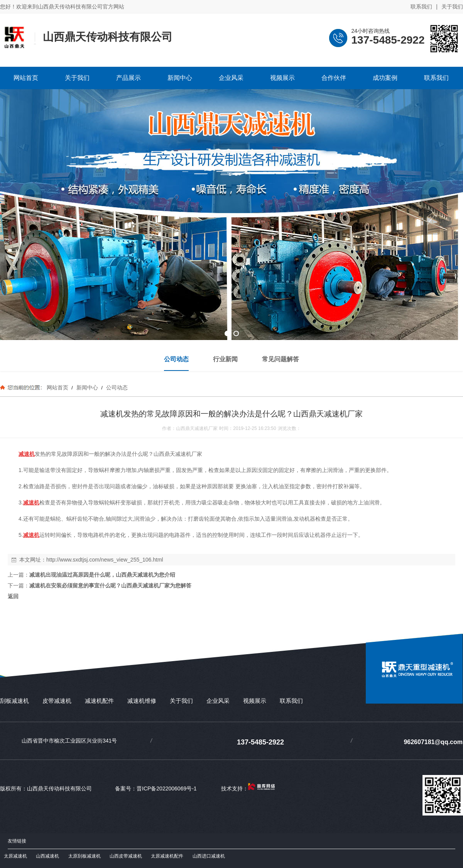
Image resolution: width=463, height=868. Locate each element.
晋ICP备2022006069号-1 (167, 788)
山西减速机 (47, 856)
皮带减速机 (57, 701)
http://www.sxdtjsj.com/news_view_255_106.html (105, 560)
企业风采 (218, 701)
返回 (13, 596)
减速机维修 (142, 701)
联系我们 (421, 7)
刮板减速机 (14, 701)
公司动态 (116, 387)
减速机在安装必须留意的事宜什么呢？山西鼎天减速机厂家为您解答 (110, 585)
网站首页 (57, 387)
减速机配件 (99, 701)
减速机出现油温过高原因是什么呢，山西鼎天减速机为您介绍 (102, 575)
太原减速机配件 (167, 856)
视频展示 (255, 701)
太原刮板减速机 (84, 856)
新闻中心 (87, 387)
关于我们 (452, 7)
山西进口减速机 (209, 856)
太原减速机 (15, 856)
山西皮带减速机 (126, 856)
